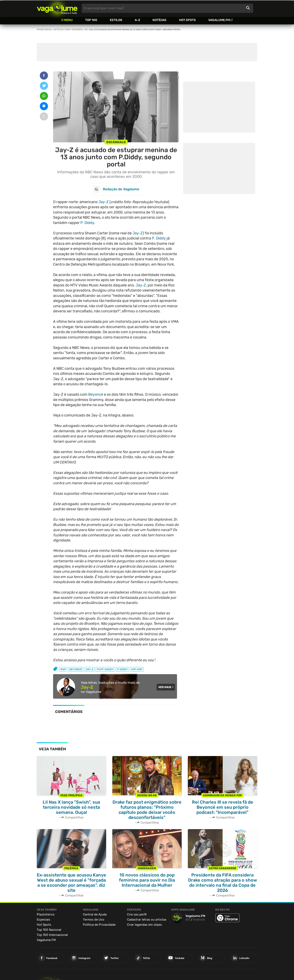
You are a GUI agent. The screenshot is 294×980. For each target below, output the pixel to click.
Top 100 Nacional (49, 929)
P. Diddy (87, 223)
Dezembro (77, 30)
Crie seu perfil (137, 914)
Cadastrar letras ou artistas (147, 919)
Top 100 (91, 20)
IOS (188, 919)
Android (199, 919)
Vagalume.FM (219, 20)
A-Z (137, 20)
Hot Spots (187, 20)
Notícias (159, 20)
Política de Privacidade (99, 924)
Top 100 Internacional (52, 934)
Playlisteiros (46, 914)
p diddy (122, 669)
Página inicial (44, 30)
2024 (68, 30)
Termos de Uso (94, 919)
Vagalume (57, 8)
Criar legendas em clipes (144, 924)
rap (63, 669)
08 (86, 30)
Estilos (116, 20)
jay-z (89, 669)
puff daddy (105, 669)
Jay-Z (104, 202)
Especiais (43, 919)
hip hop (137, 669)
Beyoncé (96, 394)
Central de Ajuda (95, 914)
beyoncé (76, 669)
